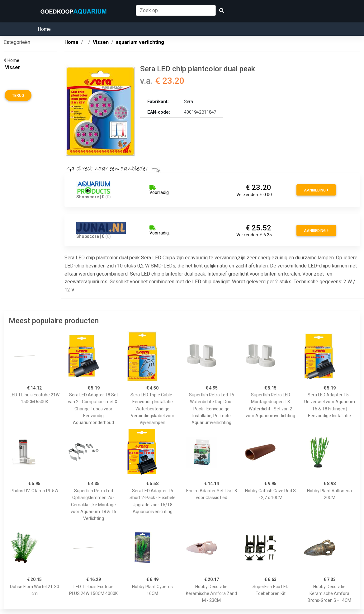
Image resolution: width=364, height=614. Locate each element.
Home (44, 29)
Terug (18, 96)
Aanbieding (316, 190)
